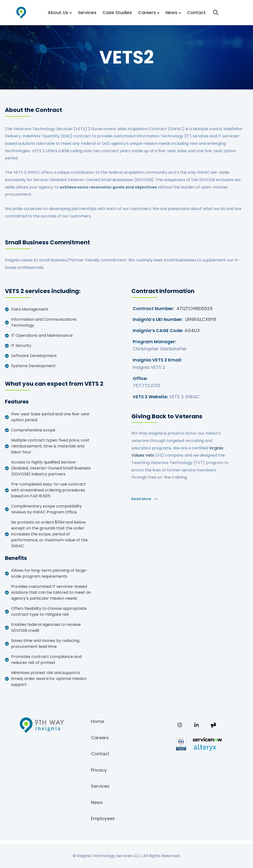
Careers (147, 12)
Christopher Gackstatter (160, 349)
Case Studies (117, 12)
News (171, 12)
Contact (196, 12)
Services (87, 12)
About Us (58, 12)
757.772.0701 (146, 386)
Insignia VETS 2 (149, 367)
